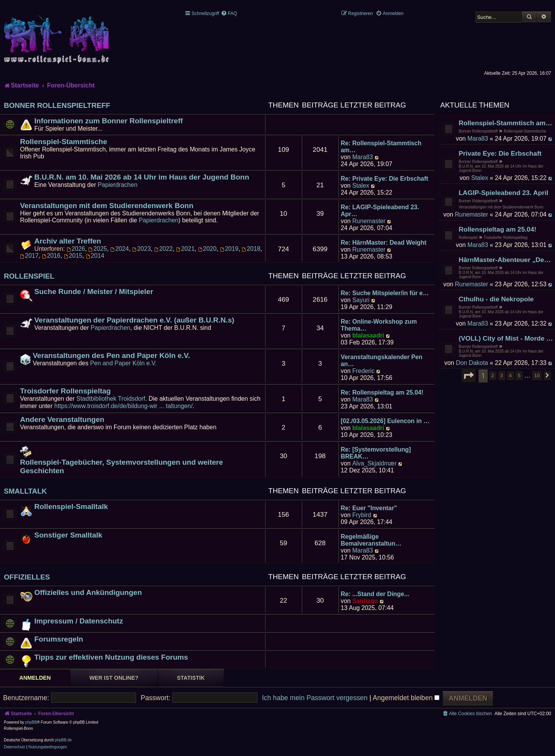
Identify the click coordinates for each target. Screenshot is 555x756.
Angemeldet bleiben (406, 698)
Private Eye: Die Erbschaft (500, 153)
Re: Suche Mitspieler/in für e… (385, 293)
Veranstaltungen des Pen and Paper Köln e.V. (111, 355)
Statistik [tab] (191, 678)
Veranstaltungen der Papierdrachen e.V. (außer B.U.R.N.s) (134, 320)
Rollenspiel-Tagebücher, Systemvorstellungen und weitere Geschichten (122, 466)
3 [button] (502, 375)
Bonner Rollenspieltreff (478, 131)
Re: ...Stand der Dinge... (375, 594)
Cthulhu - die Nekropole (496, 299)
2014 (95, 256)
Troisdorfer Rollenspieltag (506, 238)
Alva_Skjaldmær (374, 463)
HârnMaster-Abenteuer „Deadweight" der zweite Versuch (506, 260)
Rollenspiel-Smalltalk (71, 507)
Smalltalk (25, 491)
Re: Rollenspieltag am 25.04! (382, 392)
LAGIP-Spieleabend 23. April (504, 193)
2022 (163, 249)
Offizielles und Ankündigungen (88, 592)
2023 (141, 249)
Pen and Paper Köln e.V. (124, 363)
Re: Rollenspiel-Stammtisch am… (381, 147)
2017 (29, 256)
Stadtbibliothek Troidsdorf (111, 399)
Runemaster (471, 214)
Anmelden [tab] (35, 678)
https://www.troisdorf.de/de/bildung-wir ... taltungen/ (124, 406)
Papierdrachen (118, 185)
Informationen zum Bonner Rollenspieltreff (108, 121)
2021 (185, 249)
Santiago (365, 601)
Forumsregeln (59, 639)
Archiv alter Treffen (68, 241)
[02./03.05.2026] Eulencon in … (385, 421)
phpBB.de (63, 740)
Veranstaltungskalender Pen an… (382, 360)
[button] (469, 376)
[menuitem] (229, 13)
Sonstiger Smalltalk (68, 535)
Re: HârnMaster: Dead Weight (383, 243)
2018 (251, 249)
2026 (76, 249)
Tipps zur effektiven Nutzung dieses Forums (111, 657)
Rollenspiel (468, 238)
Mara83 (478, 139)
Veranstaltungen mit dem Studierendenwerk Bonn (501, 207)
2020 (207, 249)
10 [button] (537, 375)
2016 (51, 256)
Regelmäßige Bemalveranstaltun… (371, 540)
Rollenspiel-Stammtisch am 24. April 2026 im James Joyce (506, 123)
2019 (229, 249)
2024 (119, 249)
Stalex (479, 178)
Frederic (363, 371)
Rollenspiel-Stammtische (525, 131)
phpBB (31, 722)
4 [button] (510, 375)
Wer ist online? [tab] (114, 678)
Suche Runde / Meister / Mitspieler (94, 291)
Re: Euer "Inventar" (369, 508)
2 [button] (493, 375)
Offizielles (27, 577)
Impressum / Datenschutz (79, 621)
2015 (73, 256)
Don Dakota (472, 363)
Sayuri (361, 300)
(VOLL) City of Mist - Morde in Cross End (506, 338)
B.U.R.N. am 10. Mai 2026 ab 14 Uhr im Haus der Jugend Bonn (501, 168)
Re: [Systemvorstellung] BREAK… (376, 453)
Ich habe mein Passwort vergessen (315, 698)
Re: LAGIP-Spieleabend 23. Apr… (380, 211)
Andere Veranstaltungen (62, 419)
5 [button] (519, 375)
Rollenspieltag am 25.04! (498, 229)
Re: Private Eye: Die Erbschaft (384, 179)
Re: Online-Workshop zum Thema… (379, 325)
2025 (98, 249)
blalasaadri (368, 335)
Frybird (362, 515)
